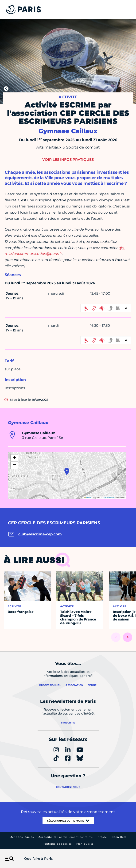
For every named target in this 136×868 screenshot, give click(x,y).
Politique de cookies (57, 844)
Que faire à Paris (38, 859)
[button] (67, 471)
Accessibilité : (66, 837)
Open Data (119, 837)
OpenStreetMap (109, 498)
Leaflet (88, 498)
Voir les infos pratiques (68, 159)
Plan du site (85, 844)
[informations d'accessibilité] (106, 308)
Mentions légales (22, 837)
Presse (102, 837)
